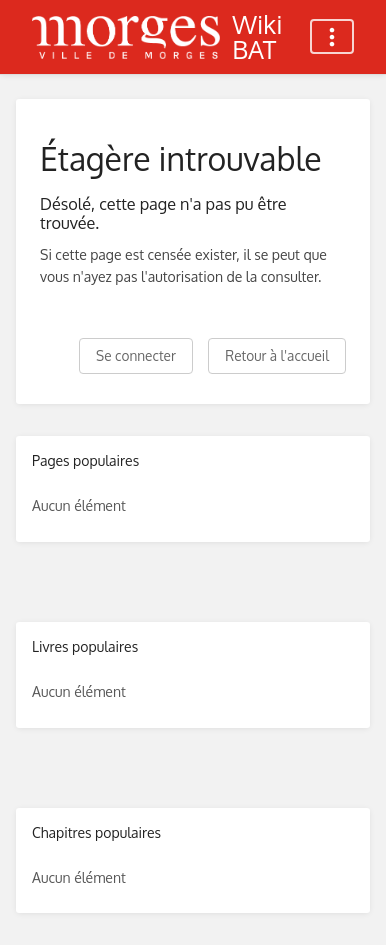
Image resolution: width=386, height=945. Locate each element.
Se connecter (136, 355)
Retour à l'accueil (277, 355)
